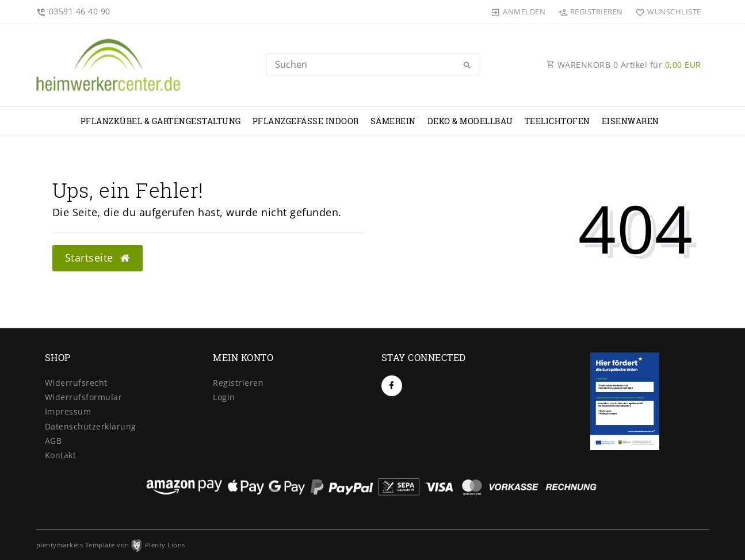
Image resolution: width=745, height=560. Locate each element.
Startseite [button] (98, 258)
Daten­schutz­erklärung (91, 426)
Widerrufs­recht (76, 383)
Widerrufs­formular (84, 397)
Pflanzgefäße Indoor (306, 121)
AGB (54, 441)
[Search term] (373, 64)
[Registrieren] (590, 11)
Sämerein (393, 121)
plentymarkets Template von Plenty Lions (111, 545)
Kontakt (61, 455)
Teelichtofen (557, 121)
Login (224, 397)
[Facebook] (392, 386)
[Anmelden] (518, 11)
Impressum (68, 411)
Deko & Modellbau (470, 121)
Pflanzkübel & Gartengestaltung (161, 121)
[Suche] (468, 66)
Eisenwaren (631, 121)
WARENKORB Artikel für (624, 65)
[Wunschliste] (666, 11)
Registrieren (238, 383)
